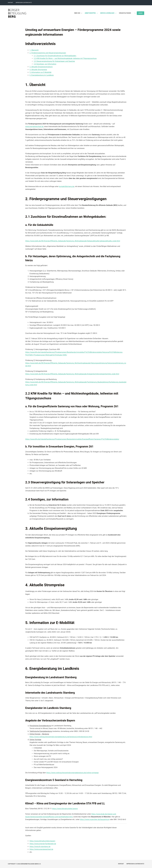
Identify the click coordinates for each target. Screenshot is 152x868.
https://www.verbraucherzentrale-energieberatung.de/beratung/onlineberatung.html (61, 737)
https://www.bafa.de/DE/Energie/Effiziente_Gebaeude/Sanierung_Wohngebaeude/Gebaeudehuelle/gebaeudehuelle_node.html (73, 241)
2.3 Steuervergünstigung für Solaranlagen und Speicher (54, 61)
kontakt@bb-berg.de (67, 186)
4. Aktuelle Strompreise (38, 70)
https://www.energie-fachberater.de (43, 844)
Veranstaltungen (125, 13)
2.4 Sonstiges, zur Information (45, 64)
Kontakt (11, 3)
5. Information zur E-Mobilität (41, 72)
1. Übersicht (34, 50)
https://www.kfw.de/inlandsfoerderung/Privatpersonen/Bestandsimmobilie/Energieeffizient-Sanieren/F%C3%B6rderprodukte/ (72, 439)
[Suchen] (135, 13)
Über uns (79, 13)
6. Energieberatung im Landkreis (42, 75)
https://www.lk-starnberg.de (40, 847)
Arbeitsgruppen (92, 13)
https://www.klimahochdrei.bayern (65, 809)
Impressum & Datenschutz (24, 3)
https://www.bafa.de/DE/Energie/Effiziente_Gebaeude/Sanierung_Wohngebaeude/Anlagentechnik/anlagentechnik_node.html (72, 374)
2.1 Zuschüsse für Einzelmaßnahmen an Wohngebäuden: (55, 56)
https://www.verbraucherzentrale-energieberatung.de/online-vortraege (72, 773)
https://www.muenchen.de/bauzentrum (95, 819)
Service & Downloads (109, 13)
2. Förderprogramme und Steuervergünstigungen (48, 53)
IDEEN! (140, 13)
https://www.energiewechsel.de (41, 849)
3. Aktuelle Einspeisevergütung (41, 67)
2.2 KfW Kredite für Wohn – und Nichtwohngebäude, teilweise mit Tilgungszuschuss (65, 58)
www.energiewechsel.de (34, 127)
